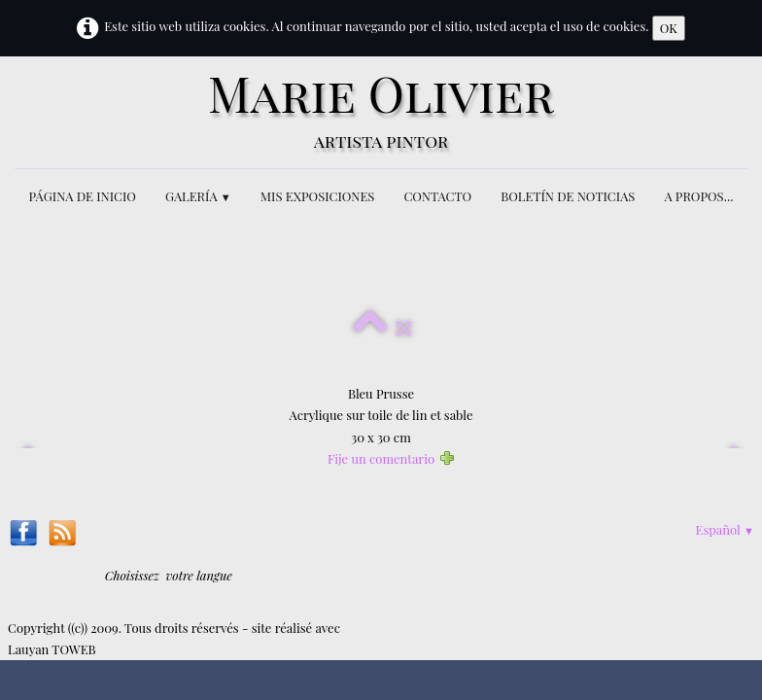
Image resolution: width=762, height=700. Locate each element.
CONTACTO (437, 196)
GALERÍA (198, 196)
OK (669, 28)
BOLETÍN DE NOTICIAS (568, 196)
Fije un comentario (381, 458)
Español (725, 529)
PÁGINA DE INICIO (83, 196)
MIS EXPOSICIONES (318, 196)
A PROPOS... (698, 196)
